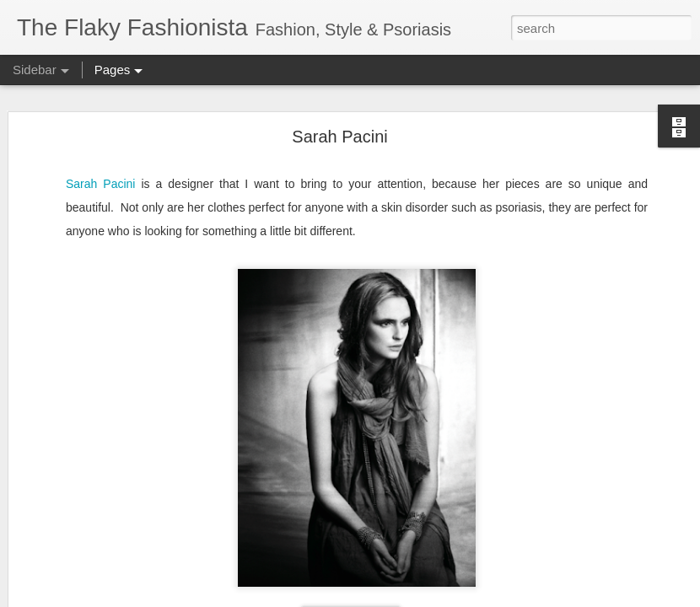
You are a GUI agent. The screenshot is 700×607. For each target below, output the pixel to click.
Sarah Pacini (339, 137)
